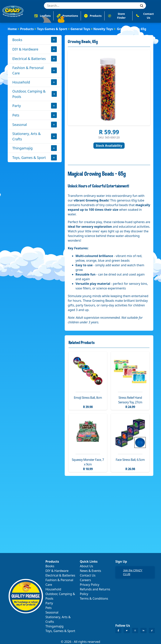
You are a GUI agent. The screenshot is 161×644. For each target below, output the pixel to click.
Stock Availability (109, 146)
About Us (86, 566)
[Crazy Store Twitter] (127, 631)
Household (21, 82)
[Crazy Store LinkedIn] (143, 631)
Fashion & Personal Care (28, 70)
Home (12, 29)
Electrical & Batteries (29, 59)
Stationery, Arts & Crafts (26, 136)
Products (27, 29)
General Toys (80, 29)
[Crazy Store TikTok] (152, 631)
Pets (16, 115)
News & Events (90, 571)
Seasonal (20, 125)
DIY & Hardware (25, 49)
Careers (85, 580)
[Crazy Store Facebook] (118, 631)
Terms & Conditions (94, 598)
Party (17, 106)
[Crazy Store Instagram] (135, 631)
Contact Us (88, 575)
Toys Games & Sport (52, 29)
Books (17, 40)
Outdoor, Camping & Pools (29, 94)
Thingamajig (22, 148)
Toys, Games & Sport (29, 158)
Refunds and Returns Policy (95, 592)
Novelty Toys (103, 29)
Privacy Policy (89, 585)
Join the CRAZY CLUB (133, 572)
